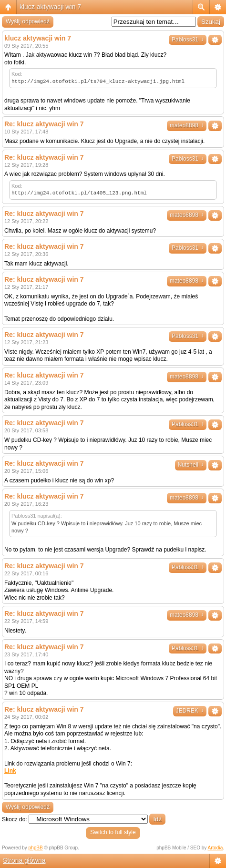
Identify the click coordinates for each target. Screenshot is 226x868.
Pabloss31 (188, 40)
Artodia (216, 848)
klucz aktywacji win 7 (50, 7)
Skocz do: (15, 819)
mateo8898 (187, 125)
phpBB (36, 848)
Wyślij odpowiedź (28, 21)
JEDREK (190, 711)
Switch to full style (113, 832)
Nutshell (191, 465)
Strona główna (24, 860)
